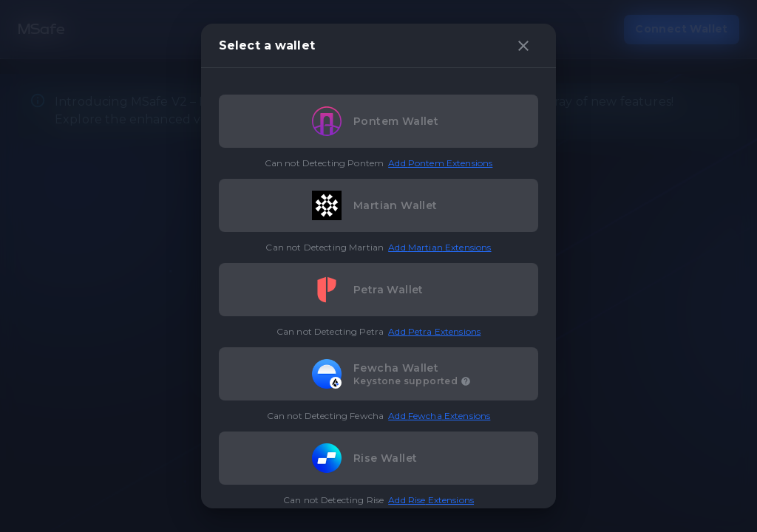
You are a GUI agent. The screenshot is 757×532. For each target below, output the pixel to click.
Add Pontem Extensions (440, 163)
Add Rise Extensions (431, 500)
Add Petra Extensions (434, 331)
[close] (523, 46)
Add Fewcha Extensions (439, 416)
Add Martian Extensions (439, 247)
